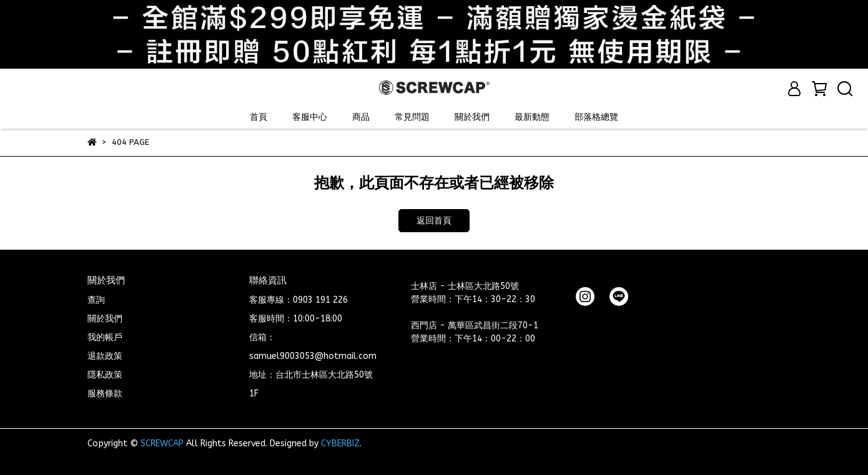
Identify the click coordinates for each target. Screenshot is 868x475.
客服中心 (310, 117)
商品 (361, 117)
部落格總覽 (596, 117)
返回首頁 (434, 221)
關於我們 (472, 117)
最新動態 (532, 117)
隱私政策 (105, 375)
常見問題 (412, 117)
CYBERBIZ (340, 443)
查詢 (96, 300)
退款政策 (105, 356)
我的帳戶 (105, 337)
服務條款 (105, 394)
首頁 (259, 117)
